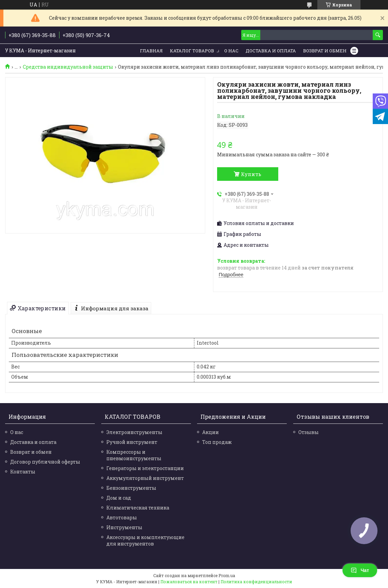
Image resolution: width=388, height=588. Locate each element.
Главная (151, 51)
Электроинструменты (134, 432)
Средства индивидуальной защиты (68, 67)
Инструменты (124, 527)
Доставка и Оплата (271, 51)
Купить (251, 174)
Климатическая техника (138, 508)
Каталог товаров (192, 51)
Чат (360, 570)
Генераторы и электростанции (145, 468)
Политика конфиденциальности (256, 582)
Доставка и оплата (33, 442)
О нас (231, 51)
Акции (210, 432)
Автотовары (122, 517)
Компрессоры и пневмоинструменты (134, 455)
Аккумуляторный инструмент (145, 478)
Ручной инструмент (132, 442)
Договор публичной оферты (45, 462)
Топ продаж (217, 442)
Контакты (23, 472)
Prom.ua (227, 575)
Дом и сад (119, 498)
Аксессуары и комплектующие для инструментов (145, 540)
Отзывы (308, 432)
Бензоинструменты (131, 488)
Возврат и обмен (325, 51)
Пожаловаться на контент (189, 582)
